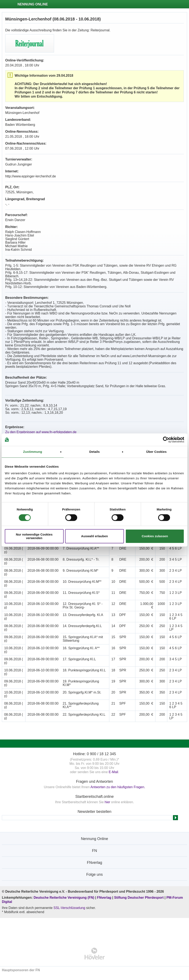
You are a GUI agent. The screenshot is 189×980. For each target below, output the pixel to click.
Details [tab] (94, 452)
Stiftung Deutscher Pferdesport (139, 898)
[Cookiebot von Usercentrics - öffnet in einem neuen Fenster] (166, 440)
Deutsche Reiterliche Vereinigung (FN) (64, 898)
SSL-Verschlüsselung (69, 908)
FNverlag (105, 898)
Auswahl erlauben (94, 536)
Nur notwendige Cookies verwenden (34, 536)
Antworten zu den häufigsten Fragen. (118, 787)
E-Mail (113, 772)
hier (107, 802)
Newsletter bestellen (94, 812)
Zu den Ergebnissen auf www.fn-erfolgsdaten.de (41, 432)
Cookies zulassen (155, 536)
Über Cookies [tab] (156, 452)
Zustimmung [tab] (33, 452)
